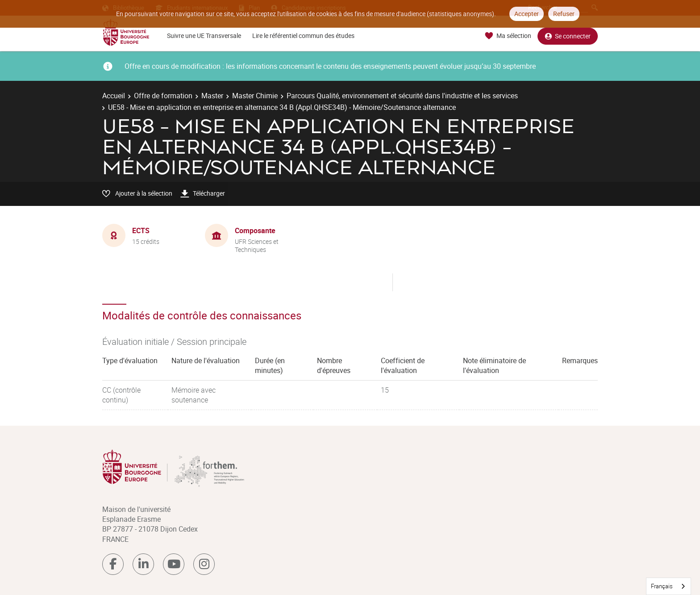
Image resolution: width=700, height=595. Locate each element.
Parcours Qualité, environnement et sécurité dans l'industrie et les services (402, 96)
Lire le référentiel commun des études (303, 36)
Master (212, 96)
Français (662, 586)
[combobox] (669, 586)
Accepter (527, 14)
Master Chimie (255, 96)
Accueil (114, 96)
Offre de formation (163, 96)
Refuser (564, 14)
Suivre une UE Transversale (204, 36)
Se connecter (568, 36)
